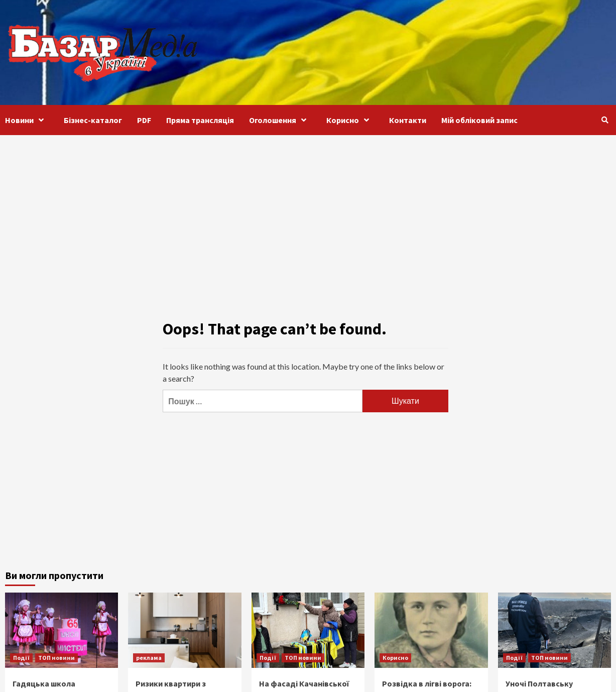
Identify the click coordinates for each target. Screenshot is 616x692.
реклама (149, 658)
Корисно (350, 120)
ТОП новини (56, 658)
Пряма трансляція (200, 120)
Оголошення (280, 120)
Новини (27, 120)
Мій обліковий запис (479, 120)
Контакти (408, 120)
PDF (144, 120)
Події (21, 658)
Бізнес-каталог (93, 120)
